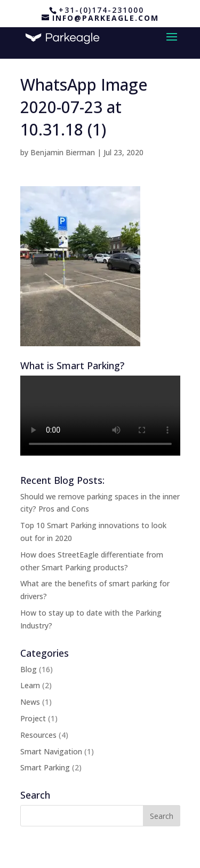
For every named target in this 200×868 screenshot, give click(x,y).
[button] (80, 266)
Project (33, 718)
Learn (30, 685)
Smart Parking (45, 767)
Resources (38, 735)
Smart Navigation (51, 751)
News (30, 702)
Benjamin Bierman (63, 152)
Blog (29, 669)
